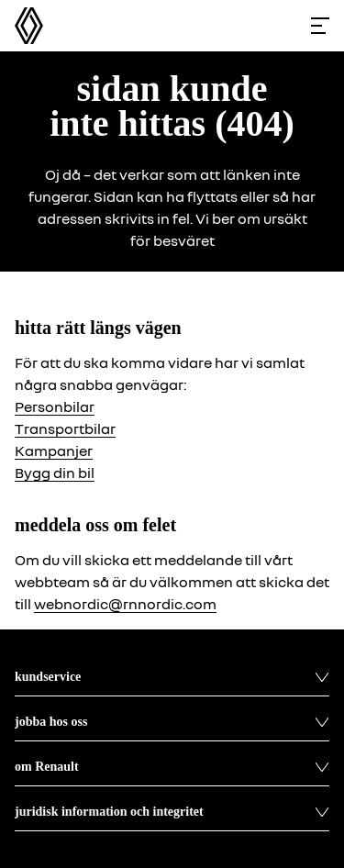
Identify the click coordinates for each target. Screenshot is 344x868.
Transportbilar (65, 428)
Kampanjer (54, 451)
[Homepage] (29, 26)
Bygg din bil (55, 473)
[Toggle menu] (320, 26)
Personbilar (55, 406)
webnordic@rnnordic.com (125, 604)
